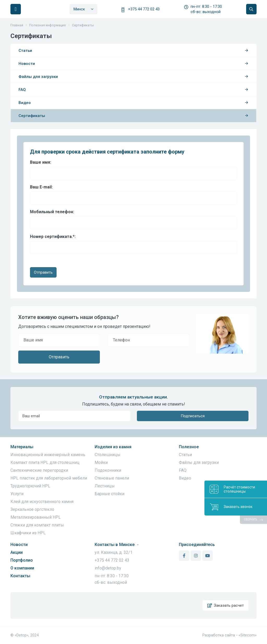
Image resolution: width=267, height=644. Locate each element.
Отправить (43, 272)
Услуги (17, 494)
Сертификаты (133, 116)
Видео (133, 103)
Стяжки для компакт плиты (37, 525)
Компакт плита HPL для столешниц (45, 462)
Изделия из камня (113, 447)
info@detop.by (108, 568)
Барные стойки (110, 494)
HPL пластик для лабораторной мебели (49, 478)
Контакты (20, 576)
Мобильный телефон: (52, 212)
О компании (22, 568)
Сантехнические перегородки (39, 470)
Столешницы (108, 455)
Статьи (133, 51)
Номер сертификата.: (53, 237)
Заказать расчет (226, 605)
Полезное (189, 447)
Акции (17, 552)
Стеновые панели (112, 478)
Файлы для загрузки (133, 77)
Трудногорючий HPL (30, 486)
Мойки (101, 462)
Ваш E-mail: (41, 187)
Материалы (22, 447)
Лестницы (105, 486)
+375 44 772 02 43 (144, 9)
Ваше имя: (41, 162)
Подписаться (193, 416)
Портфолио (22, 560)
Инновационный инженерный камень (48, 455)
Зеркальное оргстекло (32, 509)
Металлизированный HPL (36, 517)
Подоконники (108, 470)
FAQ (133, 90)
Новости (133, 64)
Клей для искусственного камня (42, 502)
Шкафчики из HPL (28, 533)
